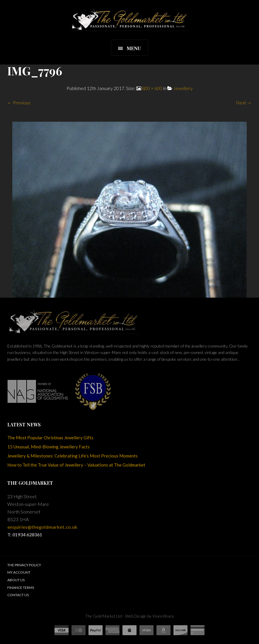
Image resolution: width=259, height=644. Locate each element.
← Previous (19, 102)
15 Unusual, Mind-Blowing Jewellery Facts (48, 447)
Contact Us (18, 595)
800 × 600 (152, 88)
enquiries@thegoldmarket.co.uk (42, 527)
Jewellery (183, 88)
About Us (16, 580)
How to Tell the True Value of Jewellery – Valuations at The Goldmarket (76, 465)
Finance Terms (21, 588)
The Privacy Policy (24, 565)
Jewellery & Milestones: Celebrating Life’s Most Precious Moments (73, 456)
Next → (244, 102)
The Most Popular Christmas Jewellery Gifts (50, 438)
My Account (19, 572)
